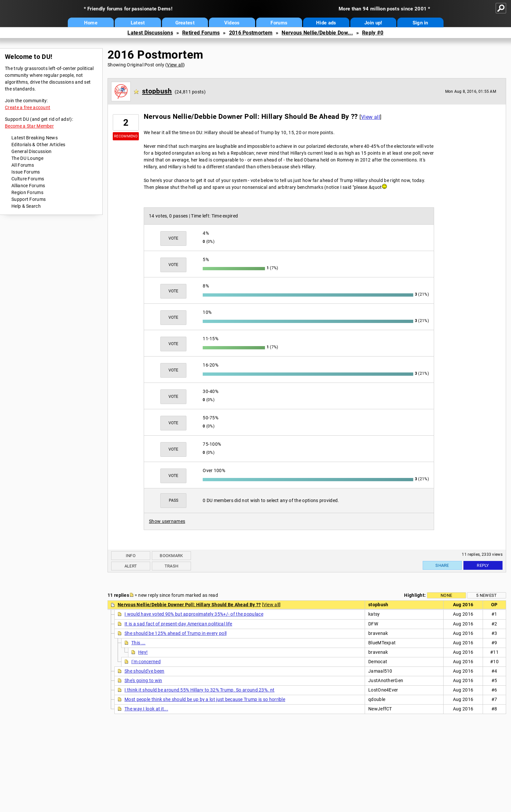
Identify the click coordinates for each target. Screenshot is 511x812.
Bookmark (171, 556)
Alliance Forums (28, 186)
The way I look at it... (146, 709)
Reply (483, 565)
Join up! (373, 23)
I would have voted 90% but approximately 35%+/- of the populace (194, 614)
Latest (138, 23)
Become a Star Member (29, 126)
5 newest (486, 595)
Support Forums (29, 199)
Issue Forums (26, 172)
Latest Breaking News (35, 138)
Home (91, 23)
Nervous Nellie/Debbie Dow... (317, 33)
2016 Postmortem (251, 33)
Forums (279, 23)
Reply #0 (373, 33)
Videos (232, 23)
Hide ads (326, 23)
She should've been (144, 671)
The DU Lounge (27, 158)
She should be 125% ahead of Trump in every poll (175, 633)
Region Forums (27, 192)
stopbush (157, 91)
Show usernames (167, 521)
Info (131, 556)
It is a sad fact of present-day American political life (178, 624)
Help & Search (26, 206)
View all (175, 65)
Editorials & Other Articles (38, 145)
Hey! (143, 652)
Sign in (420, 23)
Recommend (126, 136)
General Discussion (31, 151)
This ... (138, 643)
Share (442, 565)
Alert (131, 566)
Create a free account (28, 107)
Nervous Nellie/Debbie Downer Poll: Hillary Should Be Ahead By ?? (189, 605)
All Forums (23, 165)
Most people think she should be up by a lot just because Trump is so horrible (205, 699)
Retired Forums (201, 33)
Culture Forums (28, 179)
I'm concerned (146, 662)
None (446, 595)
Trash (172, 566)
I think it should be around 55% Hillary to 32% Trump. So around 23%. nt (199, 690)
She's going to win (143, 680)
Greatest (185, 23)
